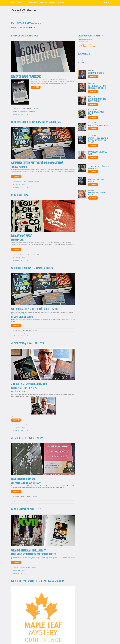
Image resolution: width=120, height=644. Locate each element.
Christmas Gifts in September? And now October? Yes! (36, 122)
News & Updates (23, 112)
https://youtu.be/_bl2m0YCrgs (18, 314)
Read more (93, 76)
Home (13, 3)
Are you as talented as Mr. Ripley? (27, 438)
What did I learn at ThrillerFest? (27, 509)
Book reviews (32, 112)
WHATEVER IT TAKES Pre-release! (96, 181)
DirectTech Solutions (83, 41)
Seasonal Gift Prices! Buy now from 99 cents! (98, 167)
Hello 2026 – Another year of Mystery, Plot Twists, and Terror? (98, 140)
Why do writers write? (96, 73)
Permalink (35, 109)
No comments (16, 114)
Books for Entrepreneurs (47, 3)
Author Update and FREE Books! (96, 113)
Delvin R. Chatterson (23, 10)
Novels (19, 3)
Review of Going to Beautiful (25, 36)
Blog (25, 3)
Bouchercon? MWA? (20, 195)
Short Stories (33, 3)
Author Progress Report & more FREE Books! (97, 100)
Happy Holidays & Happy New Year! (98, 153)
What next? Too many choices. (98, 125)
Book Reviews (16, 112)
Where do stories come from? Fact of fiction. (32, 268)
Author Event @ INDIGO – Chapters (27, 343)
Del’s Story (61, 3)
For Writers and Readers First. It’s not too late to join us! (39, 581)
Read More (36, 87)
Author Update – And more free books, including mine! (97, 87)
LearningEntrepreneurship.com (85, 39)
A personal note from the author (97, 194)
